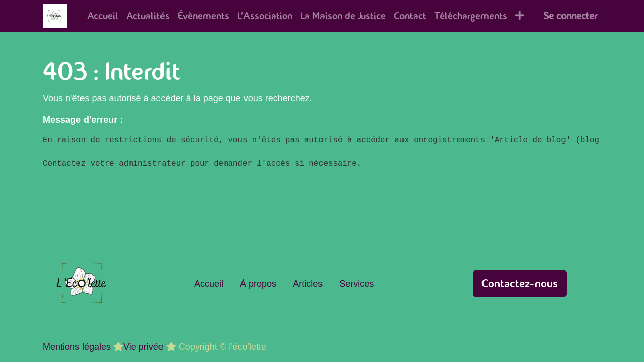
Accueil (209, 284)
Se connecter (570, 16)
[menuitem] (103, 16)
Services (356, 284)
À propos (258, 284)
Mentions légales (77, 347)
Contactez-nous (520, 283)
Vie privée (143, 347)
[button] (520, 16)
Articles (308, 284)
